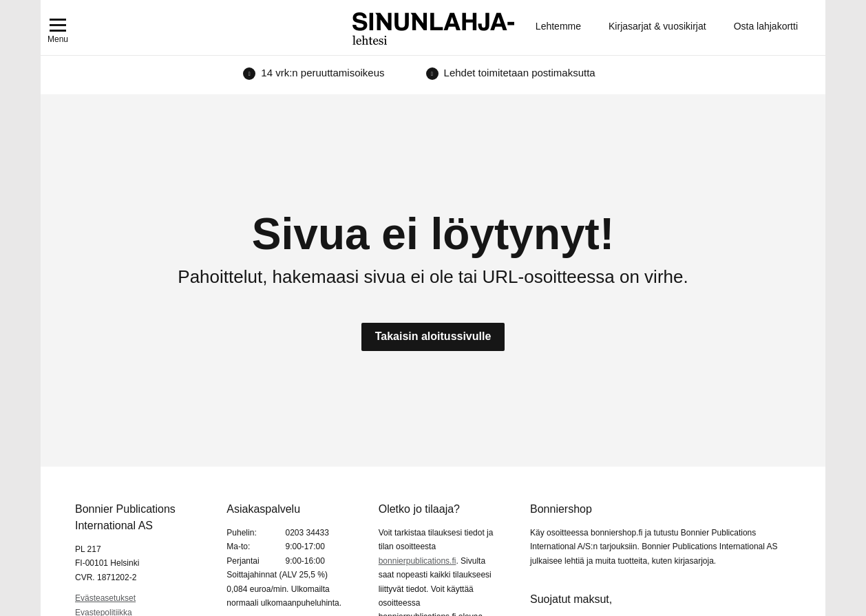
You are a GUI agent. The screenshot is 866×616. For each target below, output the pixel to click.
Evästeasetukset (105, 598)
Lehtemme (558, 26)
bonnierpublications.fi (418, 561)
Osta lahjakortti (766, 26)
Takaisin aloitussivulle (433, 336)
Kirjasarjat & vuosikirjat (657, 26)
